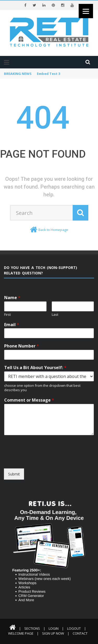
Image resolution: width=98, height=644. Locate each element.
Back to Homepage (53, 230)
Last (55, 315)
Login (54, 628)
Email (12, 325)
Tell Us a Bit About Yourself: (35, 368)
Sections (32, 628)
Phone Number (22, 346)
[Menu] (86, 11)
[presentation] (44, 460)
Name (12, 298)
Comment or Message (29, 400)
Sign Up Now (53, 633)
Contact (80, 633)
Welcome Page (21, 633)
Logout (74, 628)
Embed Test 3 (48, 74)
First (7, 315)
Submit (14, 474)
